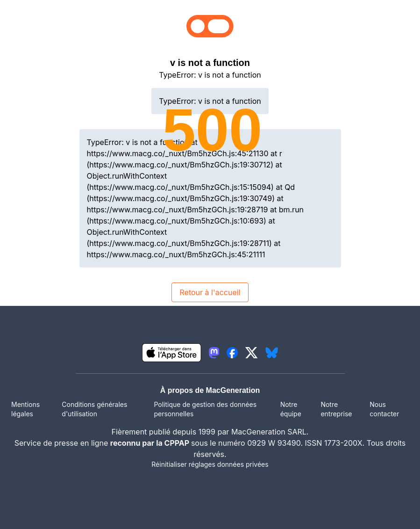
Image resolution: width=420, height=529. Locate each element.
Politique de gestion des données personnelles (205, 409)
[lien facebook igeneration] (232, 353)
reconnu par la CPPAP (151, 443)
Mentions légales (25, 409)
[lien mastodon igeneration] (214, 353)
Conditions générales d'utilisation (94, 409)
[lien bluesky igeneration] (272, 353)
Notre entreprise (336, 409)
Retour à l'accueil (210, 292)
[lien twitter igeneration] (252, 353)
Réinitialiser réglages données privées (210, 464)
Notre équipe (291, 409)
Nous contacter (384, 409)
